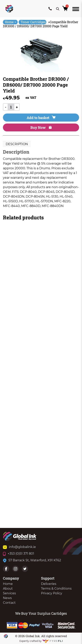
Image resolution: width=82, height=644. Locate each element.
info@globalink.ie (19, 547)
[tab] (17, 144)
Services (9, 593)
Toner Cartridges (33, 22)
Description (17, 144)
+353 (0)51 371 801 (19, 554)
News (7, 598)
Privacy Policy (52, 593)
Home (10, 22)
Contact (9, 603)
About (8, 589)
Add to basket (41, 118)
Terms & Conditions (56, 589)
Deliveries (49, 584)
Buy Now (41, 127)
